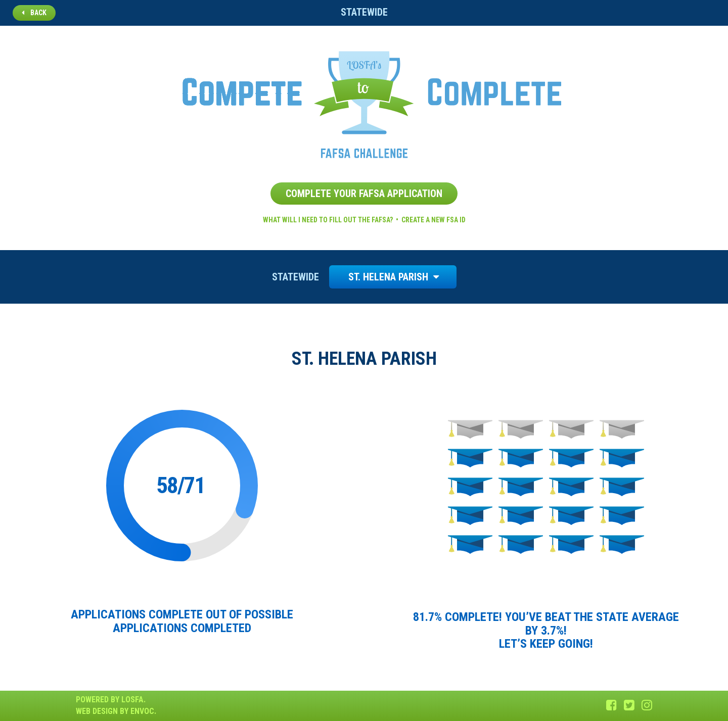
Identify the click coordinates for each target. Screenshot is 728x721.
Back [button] (34, 13)
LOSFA (132, 700)
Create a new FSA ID (434, 220)
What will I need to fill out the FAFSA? (328, 220)
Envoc (142, 711)
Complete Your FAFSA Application (364, 194)
